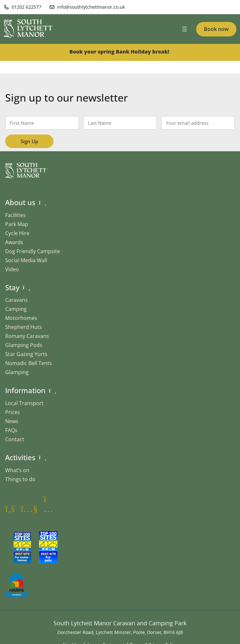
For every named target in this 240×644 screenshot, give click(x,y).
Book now (216, 29)
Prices (13, 412)
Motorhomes (21, 318)
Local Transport (24, 403)
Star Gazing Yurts (26, 354)
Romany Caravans (27, 336)
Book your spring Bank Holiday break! (120, 52)
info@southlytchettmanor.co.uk (91, 7)
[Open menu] (185, 29)
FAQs (11, 430)
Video (12, 269)
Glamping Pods (24, 345)
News (12, 421)
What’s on (17, 470)
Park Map (17, 224)
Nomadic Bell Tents (29, 363)
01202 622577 (26, 7)
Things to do (20, 479)
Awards (14, 242)
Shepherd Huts (24, 327)
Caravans (16, 300)
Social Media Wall (26, 260)
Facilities (15, 215)
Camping (16, 309)
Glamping (17, 372)
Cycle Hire (17, 233)
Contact (15, 439)
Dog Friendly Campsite (33, 251)
